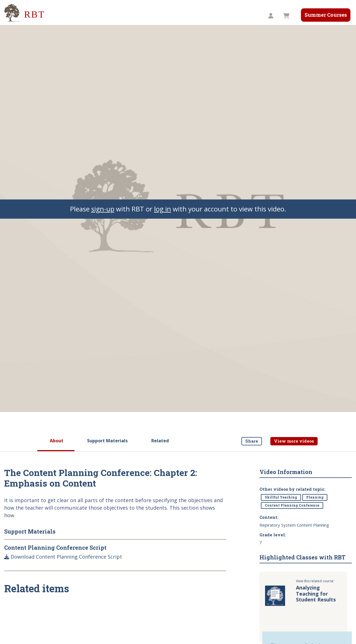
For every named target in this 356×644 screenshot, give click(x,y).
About (57, 441)
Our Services (135, 16)
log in (163, 209)
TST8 (250, 16)
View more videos (294, 441)
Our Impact (98, 16)
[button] (272, 16)
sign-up (103, 209)
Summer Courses (326, 15)
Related (160, 441)
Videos (168, 16)
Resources (198, 16)
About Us (65, 16)
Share (252, 441)
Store (227, 16)
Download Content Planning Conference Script (63, 557)
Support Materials (107, 441)
